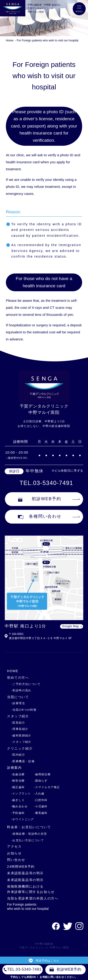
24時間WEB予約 (21, 867)
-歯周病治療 (42, 774)
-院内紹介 (18, 755)
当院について (18, 697)
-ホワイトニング (23, 819)
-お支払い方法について (28, 840)
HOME (13, 671)
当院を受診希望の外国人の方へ (33, 898)
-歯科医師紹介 (21, 736)
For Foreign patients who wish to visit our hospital (48, 40)
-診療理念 (18, 703)
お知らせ (14, 853)
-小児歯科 (41, 806)
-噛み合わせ (19, 806)
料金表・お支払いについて (29, 827)
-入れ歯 (39, 794)
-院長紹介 (18, 723)
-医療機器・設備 (23, 761)
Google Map (71, 626)
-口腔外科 (41, 800)
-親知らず (41, 781)
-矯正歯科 (18, 787)
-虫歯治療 (18, 774)
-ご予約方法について (26, 684)
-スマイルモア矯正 (47, 787)
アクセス (14, 846)
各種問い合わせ (40, 517)
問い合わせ (16, 860)
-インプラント (21, 794)
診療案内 (14, 768)
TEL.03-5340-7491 (46, 483)
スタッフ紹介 (18, 716)
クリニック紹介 (20, 748)
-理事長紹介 (20, 729)
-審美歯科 (41, 813)
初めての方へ (18, 678)
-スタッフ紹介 (21, 742)
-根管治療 (18, 781)
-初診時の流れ (21, 690)
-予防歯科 (18, 813)
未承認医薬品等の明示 (25, 873)
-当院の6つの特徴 (24, 710)
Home (10, 40)
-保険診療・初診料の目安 (29, 834)
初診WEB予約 (40, 499)
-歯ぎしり (18, 800)
